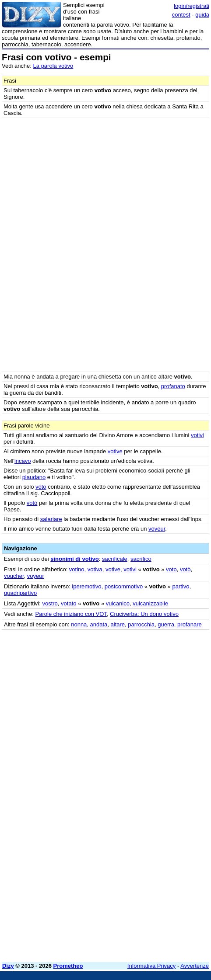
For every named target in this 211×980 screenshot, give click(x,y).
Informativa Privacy (152, 966)
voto (41, 487)
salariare (51, 519)
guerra (166, 624)
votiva (95, 569)
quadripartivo (20, 593)
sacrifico (141, 559)
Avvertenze (195, 966)
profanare (190, 624)
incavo (23, 461)
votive (115, 451)
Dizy (8, 966)
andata (99, 624)
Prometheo (68, 966)
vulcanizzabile (150, 603)
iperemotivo (86, 586)
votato (69, 603)
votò (32, 503)
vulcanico (118, 603)
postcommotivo (124, 586)
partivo (181, 586)
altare (118, 624)
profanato (173, 386)
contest (181, 15)
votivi (197, 435)
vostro (50, 603)
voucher (14, 576)
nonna (79, 624)
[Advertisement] (105, 850)
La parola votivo (53, 66)
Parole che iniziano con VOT (71, 614)
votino (77, 569)
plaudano (34, 477)
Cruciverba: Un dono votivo (144, 614)
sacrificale (115, 559)
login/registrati (192, 6)
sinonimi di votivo (75, 559)
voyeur (157, 529)
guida (202, 15)
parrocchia (141, 624)
